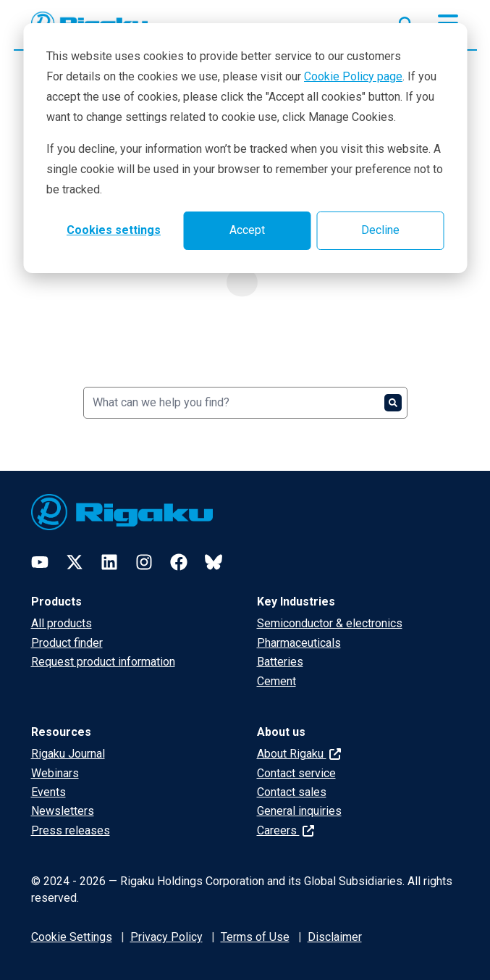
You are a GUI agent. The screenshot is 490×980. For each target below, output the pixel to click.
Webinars (55, 773)
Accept (247, 230)
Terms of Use (255, 937)
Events (48, 792)
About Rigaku (299, 754)
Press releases (71, 830)
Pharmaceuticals (299, 643)
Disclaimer (335, 937)
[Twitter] (75, 562)
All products (62, 623)
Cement (276, 681)
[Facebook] (179, 562)
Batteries (280, 662)
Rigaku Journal (68, 754)
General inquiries (299, 811)
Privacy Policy (166, 937)
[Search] (245, 403)
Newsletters (63, 811)
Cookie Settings (72, 937)
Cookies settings (114, 230)
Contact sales (292, 792)
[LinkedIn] (109, 562)
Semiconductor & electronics (330, 623)
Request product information (103, 662)
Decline (380, 230)
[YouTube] (40, 562)
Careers (286, 830)
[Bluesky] (214, 562)
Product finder (67, 643)
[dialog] (245, 148)
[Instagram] (144, 562)
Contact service (296, 773)
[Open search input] (406, 21)
